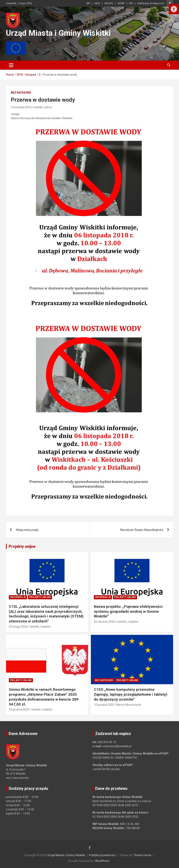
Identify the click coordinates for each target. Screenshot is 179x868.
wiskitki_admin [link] (43, 107)
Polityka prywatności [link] (102, 855)
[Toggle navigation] (11, 65)
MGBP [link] (121, 3)
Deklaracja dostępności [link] (151, 3)
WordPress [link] (102, 861)
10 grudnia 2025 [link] (104, 705)
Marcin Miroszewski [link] (129, 705)
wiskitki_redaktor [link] (40, 627)
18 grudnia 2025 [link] (19, 709)
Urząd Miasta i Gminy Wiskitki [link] (58, 33)
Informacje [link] (18, 597)
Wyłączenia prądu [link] (27, 530)
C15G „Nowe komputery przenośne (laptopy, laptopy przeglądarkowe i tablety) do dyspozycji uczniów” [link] (131, 694)
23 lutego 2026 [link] (18, 627)
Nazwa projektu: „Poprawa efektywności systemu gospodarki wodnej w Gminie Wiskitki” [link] (128, 611)
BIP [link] (88, 3)
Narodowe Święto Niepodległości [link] (142, 530)
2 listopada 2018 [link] (21, 107)
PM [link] (131, 3)
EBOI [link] (97, 3)
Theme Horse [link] (143, 855)
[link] (174, 9)
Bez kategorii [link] (21, 93)
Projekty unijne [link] (22, 546)
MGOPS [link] (109, 3)
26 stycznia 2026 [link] (104, 622)
